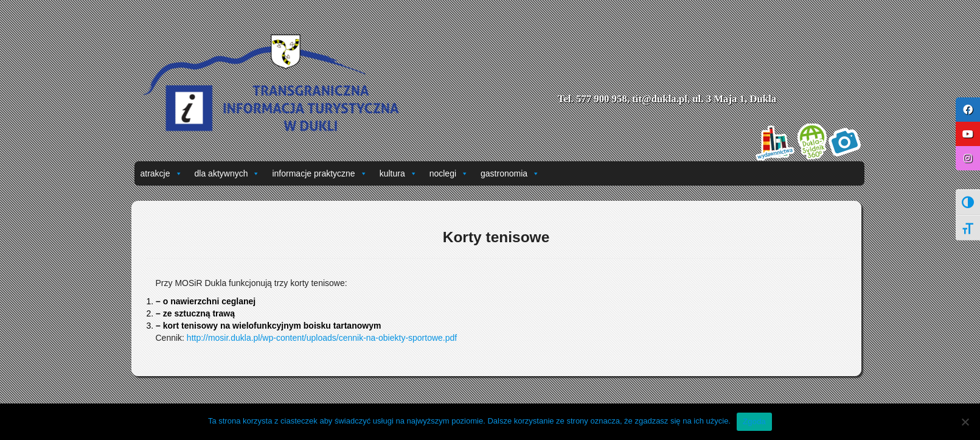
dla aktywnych (228, 173)
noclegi (449, 173)
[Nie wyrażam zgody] (965, 422)
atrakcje (162, 173)
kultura (398, 173)
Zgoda (754, 421)
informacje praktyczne (319, 173)
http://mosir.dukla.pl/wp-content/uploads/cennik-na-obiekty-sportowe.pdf (322, 338)
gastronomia (510, 173)
